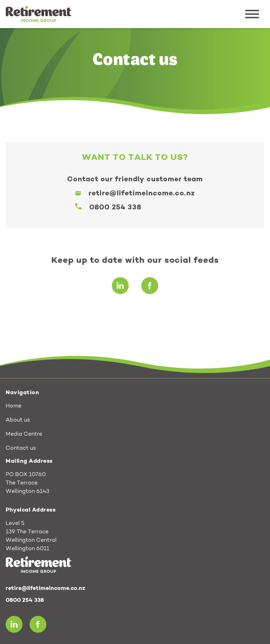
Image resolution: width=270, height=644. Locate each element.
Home (14, 406)
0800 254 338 (115, 208)
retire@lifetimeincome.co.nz (142, 194)
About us (18, 420)
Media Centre (24, 434)
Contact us (21, 448)
